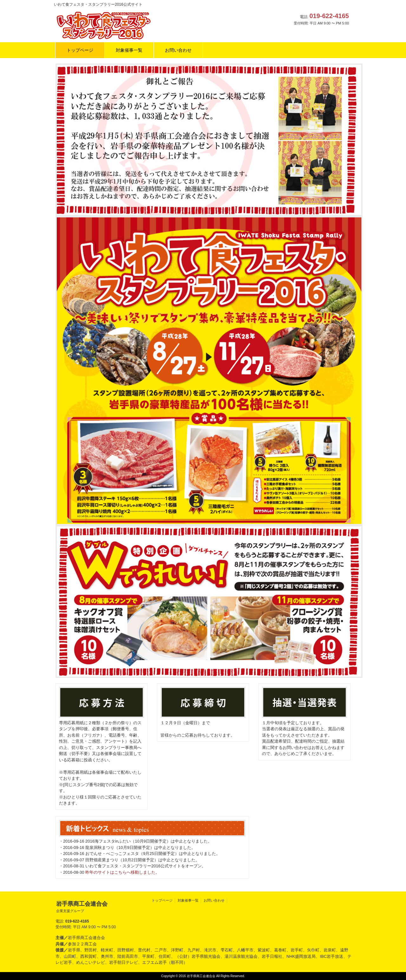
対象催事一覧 (188, 900)
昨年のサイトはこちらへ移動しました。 (122, 872)
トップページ (162, 900)
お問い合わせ (214, 900)
